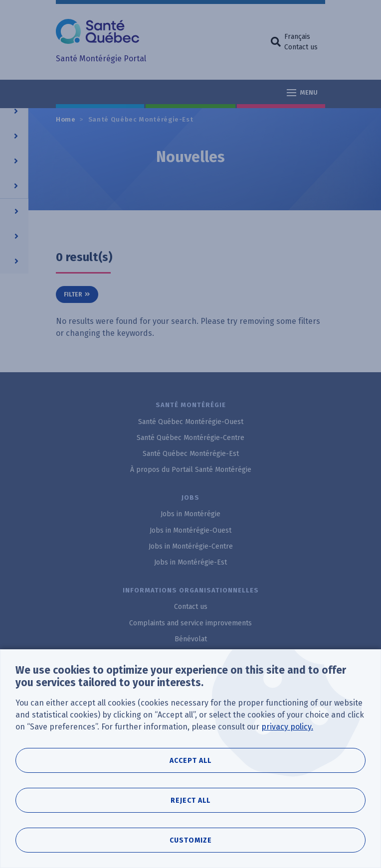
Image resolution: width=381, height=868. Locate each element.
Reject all (190, 800)
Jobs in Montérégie (190, 514)
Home (66, 119)
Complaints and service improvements (190, 623)
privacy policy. (287, 727)
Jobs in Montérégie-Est (190, 562)
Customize (191, 840)
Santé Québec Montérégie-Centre (190, 438)
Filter (73, 294)
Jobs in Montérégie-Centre (191, 546)
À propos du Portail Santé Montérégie (191, 470)
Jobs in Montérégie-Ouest (190, 530)
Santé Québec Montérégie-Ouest (191, 422)
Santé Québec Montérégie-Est (141, 119)
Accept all (190, 761)
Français (297, 37)
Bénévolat (191, 639)
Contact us (301, 47)
